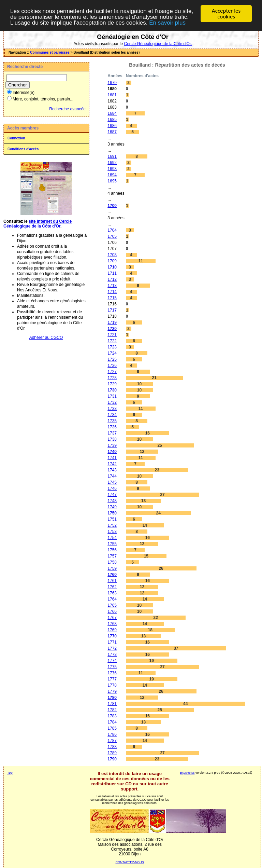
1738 (112, 439)
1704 (112, 230)
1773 (112, 655)
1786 (112, 734)
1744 (112, 476)
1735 (112, 421)
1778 (112, 685)
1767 (112, 618)
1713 (112, 286)
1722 (112, 341)
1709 (112, 261)
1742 (112, 464)
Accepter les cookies (226, 14)
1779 (112, 691)
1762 (112, 587)
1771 (112, 642)
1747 (112, 495)
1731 (112, 396)
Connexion (16, 138)
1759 (112, 568)
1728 (112, 378)
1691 (112, 156)
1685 (112, 120)
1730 (112, 390)
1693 (112, 169)
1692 (112, 163)
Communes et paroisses (50, 52)
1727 (112, 372)
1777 (112, 679)
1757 (112, 556)
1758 (112, 562)
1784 (112, 722)
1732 (112, 402)
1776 (112, 673)
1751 (112, 519)
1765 (112, 605)
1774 (112, 661)
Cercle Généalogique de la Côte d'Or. (158, 44)
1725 (112, 359)
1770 (112, 636)
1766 (112, 611)
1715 (112, 298)
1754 (112, 538)
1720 (112, 329)
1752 (112, 525)
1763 (112, 593)
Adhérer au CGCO (46, 337)
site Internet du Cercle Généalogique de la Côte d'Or (38, 224)
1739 (112, 445)
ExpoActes (187, 773)
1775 (112, 667)
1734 (112, 415)
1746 (112, 488)
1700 (112, 206)
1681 (112, 95)
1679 (112, 83)
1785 (112, 728)
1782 (112, 710)
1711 (112, 273)
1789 (112, 753)
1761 (112, 581)
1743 (112, 470)
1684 (112, 113)
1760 (112, 575)
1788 (112, 747)
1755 (112, 544)
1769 (112, 630)
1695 (112, 181)
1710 (112, 267)
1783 (112, 716)
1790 (112, 759)
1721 (112, 335)
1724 (112, 353)
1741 (112, 458)
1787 (112, 741)
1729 (112, 384)
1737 (112, 433)
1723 (112, 347)
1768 (112, 624)
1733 (112, 409)
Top (10, 773)
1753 (112, 532)
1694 (112, 175)
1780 (112, 698)
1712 (112, 279)
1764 (112, 599)
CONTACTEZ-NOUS (130, 862)
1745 (112, 482)
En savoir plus (167, 23)
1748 (112, 501)
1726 (112, 366)
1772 (112, 648)
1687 (112, 132)
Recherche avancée (67, 109)
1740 (112, 452)
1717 (112, 310)
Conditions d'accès (23, 149)
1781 (112, 704)
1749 (112, 507)
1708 (112, 255)
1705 (112, 236)
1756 (112, 550)
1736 (112, 427)
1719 (112, 322)
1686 (112, 126)
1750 (112, 513)
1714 (112, 292)
